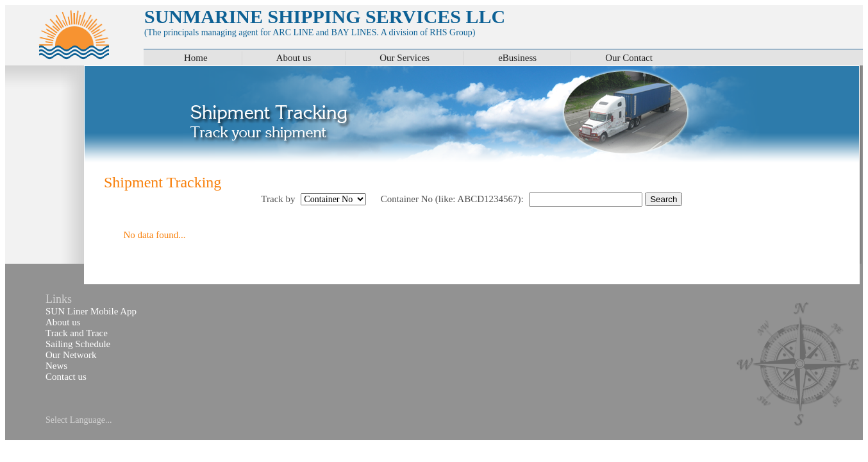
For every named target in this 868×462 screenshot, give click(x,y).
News (56, 366)
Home (196, 58)
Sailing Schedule (78, 344)
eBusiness (517, 58)
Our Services (405, 58)
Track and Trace (77, 333)
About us (294, 58)
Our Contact (629, 58)
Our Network (71, 355)
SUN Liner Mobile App (91, 311)
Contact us (66, 377)
